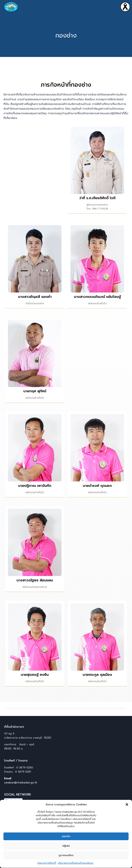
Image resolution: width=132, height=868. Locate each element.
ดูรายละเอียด (66, 862)
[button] (127, 812)
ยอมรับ (66, 843)
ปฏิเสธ (66, 853)
